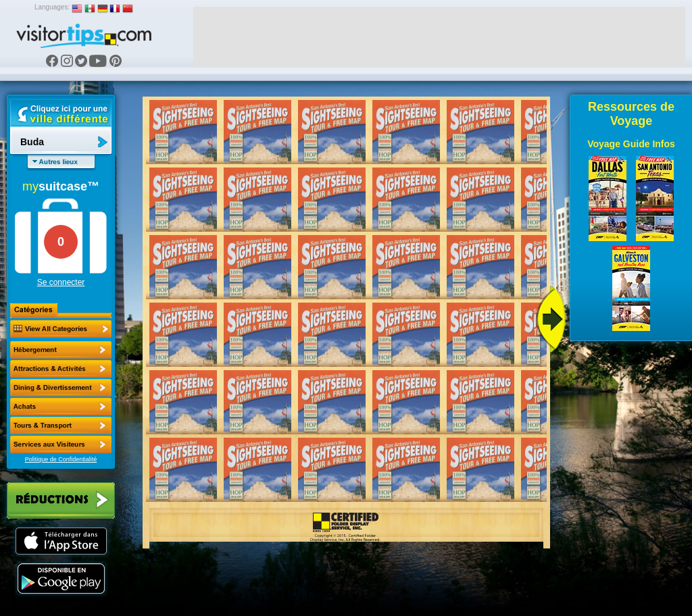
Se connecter (61, 282)
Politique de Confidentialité (61, 459)
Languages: (52, 7)
